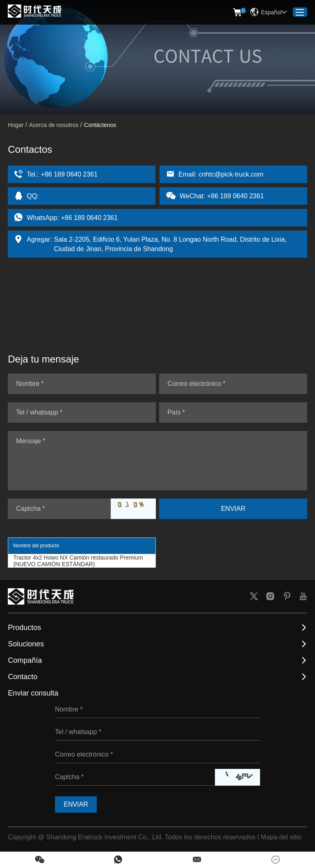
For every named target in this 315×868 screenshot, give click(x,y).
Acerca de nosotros (54, 125)
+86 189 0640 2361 (89, 218)
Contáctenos (100, 125)
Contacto (23, 677)
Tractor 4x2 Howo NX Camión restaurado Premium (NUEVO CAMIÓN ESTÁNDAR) (78, 561)
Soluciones (26, 644)
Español (268, 12)
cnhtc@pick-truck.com (231, 174)
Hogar (16, 125)
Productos (24, 628)
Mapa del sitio (281, 837)
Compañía (25, 660)
